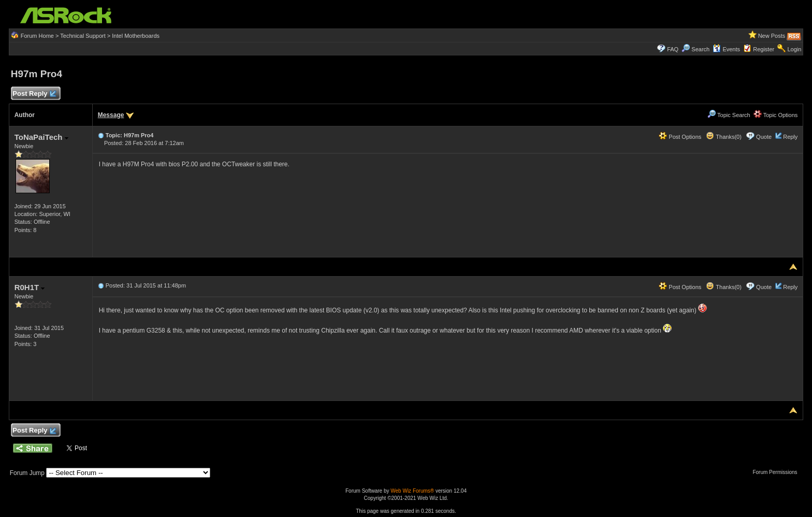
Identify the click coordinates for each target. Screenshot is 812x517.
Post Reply (34, 94)
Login (794, 49)
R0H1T (30, 287)
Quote (764, 137)
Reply (790, 137)
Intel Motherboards (136, 36)
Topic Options (776, 115)
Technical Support (83, 36)
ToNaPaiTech (41, 137)
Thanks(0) (723, 137)
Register (764, 49)
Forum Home (37, 36)
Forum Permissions (777, 472)
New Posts (772, 36)
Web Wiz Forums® (412, 491)
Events (726, 49)
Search (700, 49)
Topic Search (729, 115)
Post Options (680, 137)
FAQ (673, 49)
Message (111, 115)
